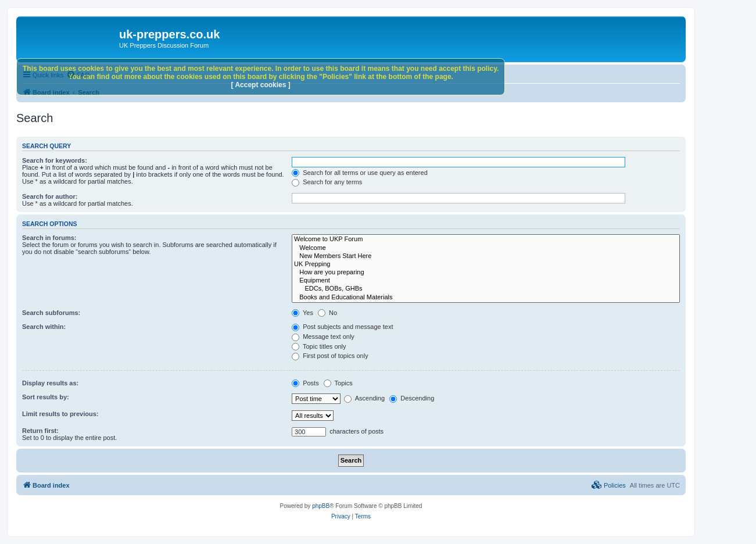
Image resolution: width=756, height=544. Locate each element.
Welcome (486, 248)
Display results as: (50, 383)
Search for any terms (327, 182)
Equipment (486, 281)
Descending (412, 398)
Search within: (44, 327)
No (327, 313)
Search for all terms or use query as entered (360, 173)
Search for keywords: (55, 160)
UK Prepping (486, 264)
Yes (302, 313)
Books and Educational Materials (486, 298)
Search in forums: (49, 238)
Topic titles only (319, 346)
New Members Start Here (486, 256)
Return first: (40, 431)
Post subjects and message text (342, 327)
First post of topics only (330, 356)
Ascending (364, 398)
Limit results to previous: (60, 414)
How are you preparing (486, 273)
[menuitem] (609, 485)
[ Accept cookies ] (261, 85)
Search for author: (50, 196)
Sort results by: (46, 397)
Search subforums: (51, 313)
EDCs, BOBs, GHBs (486, 289)
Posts (305, 383)
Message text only (323, 337)
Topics (338, 383)
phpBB (321, 506)
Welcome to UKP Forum (486, 239)
